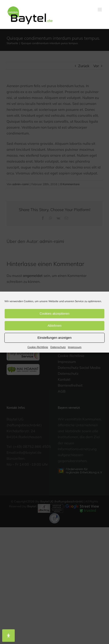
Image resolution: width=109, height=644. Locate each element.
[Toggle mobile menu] (100, 10)
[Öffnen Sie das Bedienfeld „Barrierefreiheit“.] (8, 636)
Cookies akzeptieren (54, 313)
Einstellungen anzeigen (54, 338)
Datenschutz (58, 347)
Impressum (75, 347)
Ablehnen (54, 326)
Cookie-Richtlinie (38, 347)
